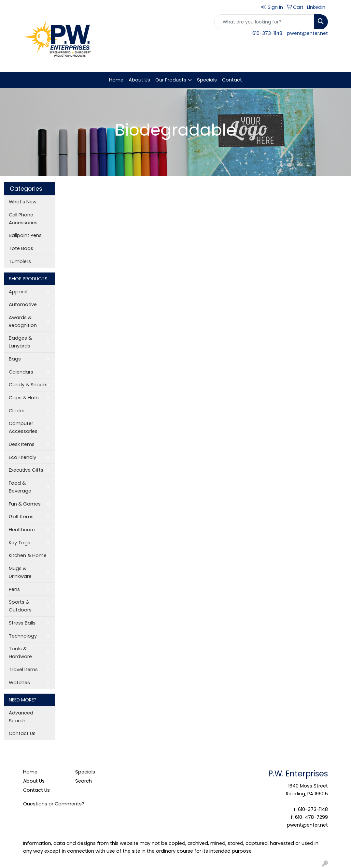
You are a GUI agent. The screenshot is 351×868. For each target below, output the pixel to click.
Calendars (21, 372)
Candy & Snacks (28, 385)
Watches (19, 683)
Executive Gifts (26, 470)
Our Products (171, 80)
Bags (15, 359)
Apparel (18, 292)
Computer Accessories (23, 427)
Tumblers (20, 261)
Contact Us (22, 733)
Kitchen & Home (28, 555)
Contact (232, 80)
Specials (207, 80)
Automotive (23, 304)
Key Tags (20, 543)
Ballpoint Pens (25, 235)
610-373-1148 (267, 33)
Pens (14, 589)
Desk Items (22, 444)
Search (84, 781)
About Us (139, 80)
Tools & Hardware (20, 653)
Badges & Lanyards (20, 342)
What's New (23, 202)
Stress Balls (22, 623)
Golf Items (21, 517)
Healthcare (22, 530)
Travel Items (23, 669)
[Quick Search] (264, 22)
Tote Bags (21, 248)
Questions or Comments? (54, 804)
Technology (23, 636)
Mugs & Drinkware (20, 572)
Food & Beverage (20, 487)
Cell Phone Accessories (23, 219)
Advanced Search (21, 717)
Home (116, 80)
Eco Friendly (22, 457)
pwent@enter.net (307, 33)
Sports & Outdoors (20, 606)
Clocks (17, 411)
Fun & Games (25, 504)
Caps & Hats (24, 398)
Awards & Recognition (23, 321)
